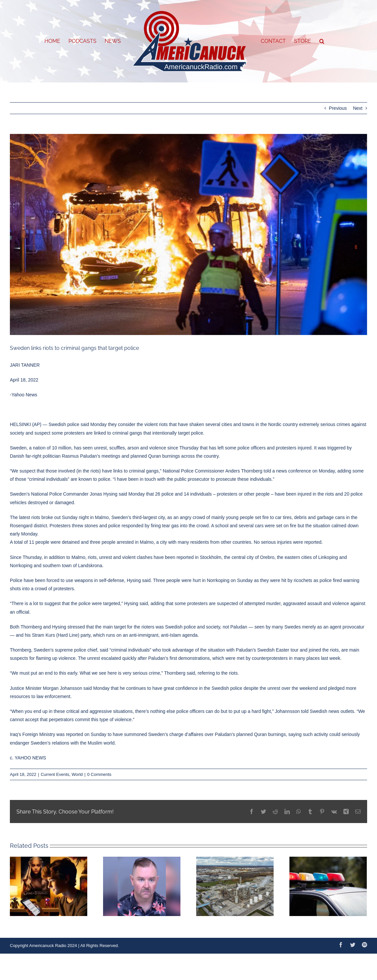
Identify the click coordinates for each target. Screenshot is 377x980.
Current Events (55, 774)
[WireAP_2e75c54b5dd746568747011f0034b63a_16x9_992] (188, 234)
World (77, 774)
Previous (338, 108)
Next (358, 108)
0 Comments (99, 774)
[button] (322, 41)
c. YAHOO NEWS (28, 758)
